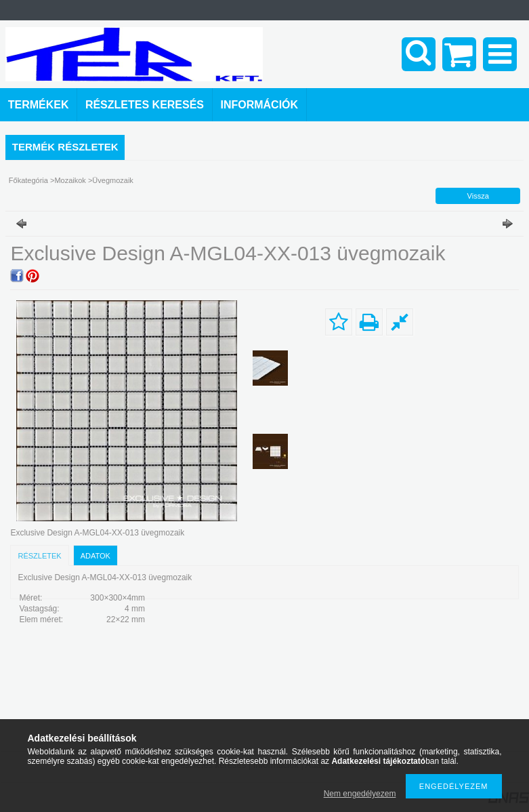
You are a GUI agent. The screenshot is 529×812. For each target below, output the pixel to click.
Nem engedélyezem (360, 794)
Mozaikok (70, 180)
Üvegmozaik (113, 180)
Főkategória (28, 180)
